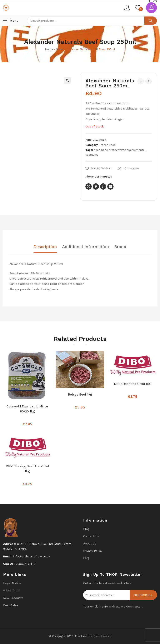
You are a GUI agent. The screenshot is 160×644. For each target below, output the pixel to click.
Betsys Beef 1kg (80, 394)
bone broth (109, 150)
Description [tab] (45, 247)
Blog (86, 529)
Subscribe (143, 595)
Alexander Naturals (99, 176)
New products (13, 598)
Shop (59, 49)
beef (97, 150)
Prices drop (11, 590)
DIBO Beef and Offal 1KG (133, 384)
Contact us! (91, 536)
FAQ (86, 558)
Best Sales (11, 605)
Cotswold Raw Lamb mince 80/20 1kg (27, 409)
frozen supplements (131, 150)
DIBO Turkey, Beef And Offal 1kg (27, 469)
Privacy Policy (93, 551)
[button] (67, 80)
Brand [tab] (120, 247)
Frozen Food (107, 145)
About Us (90, 543)
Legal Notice (12, 583)
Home (49, 49)
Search (151, 21)
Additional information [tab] (86, 247)
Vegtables (92, 155)
